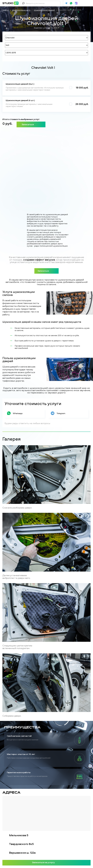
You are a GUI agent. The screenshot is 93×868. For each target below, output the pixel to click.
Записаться (31, 124)
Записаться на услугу (47, 862)
